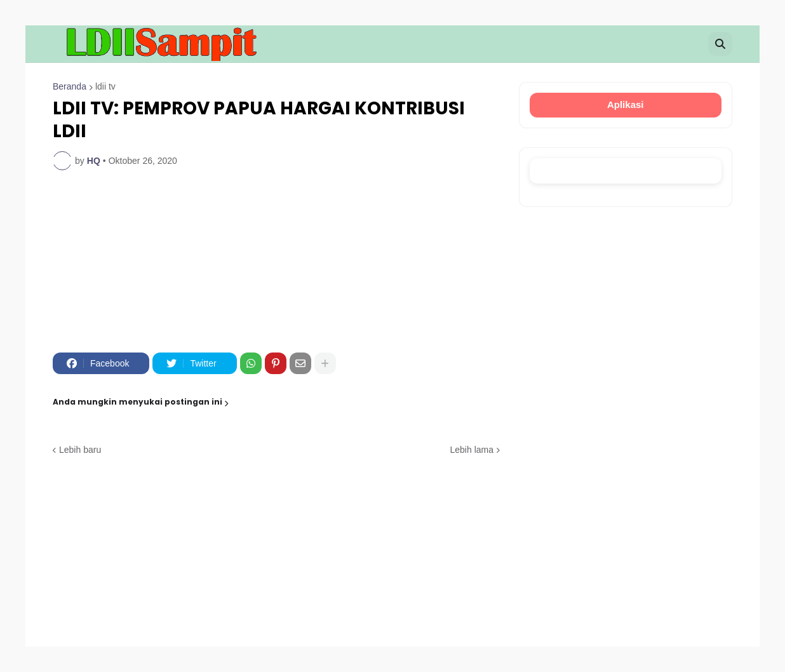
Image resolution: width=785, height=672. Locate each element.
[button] (720, 44)
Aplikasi (625, 104)
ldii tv (105, 86)
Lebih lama (472, 450)
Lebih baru (80, 450)
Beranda (70, 86)
